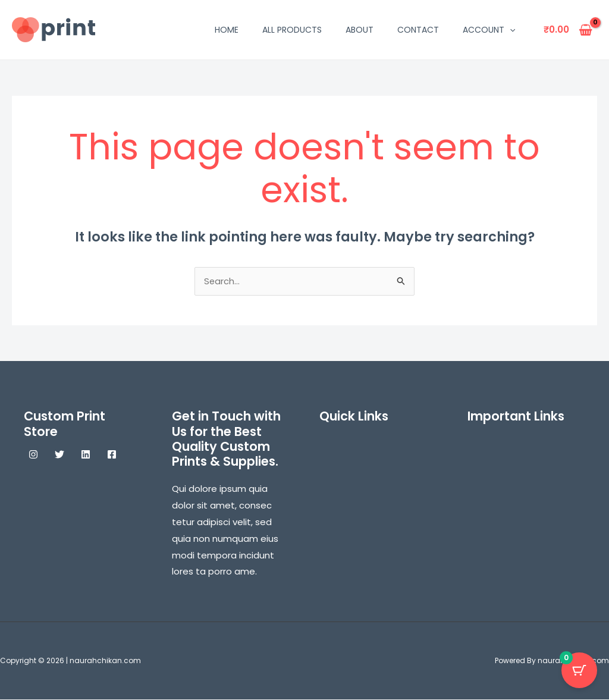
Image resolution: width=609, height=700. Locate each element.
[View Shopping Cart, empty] (568, 30)
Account (489, 30)
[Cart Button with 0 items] (579, 670)
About (360, 30)
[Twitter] (59, 455)
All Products (292, 30)
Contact (418, 30)
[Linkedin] (86, 455)
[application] (510, 30)
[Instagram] (33, 455)
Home (227, 30)
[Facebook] (112, 455)
